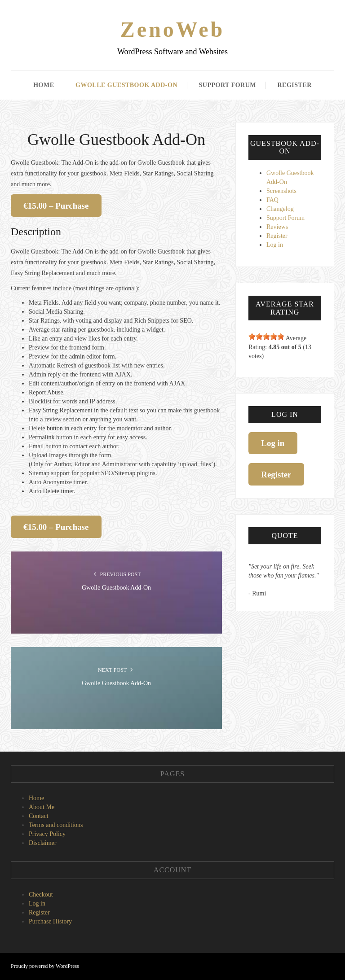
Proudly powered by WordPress (45, 966)
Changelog (280, 209)
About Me (42, 807)
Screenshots (281, 191)
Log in (275, 245)
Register (294, 85)
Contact (39, 816)
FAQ (272, 200)
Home (44, 85)
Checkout (41, 895)
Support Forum (228, 85)
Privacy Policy (47, 834)
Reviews (277, 227)
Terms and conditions (56, 825)
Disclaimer (42, 843)
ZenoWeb (172, 29)
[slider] (266, 337)
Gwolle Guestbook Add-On (126, 85)
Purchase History (50, 921)
